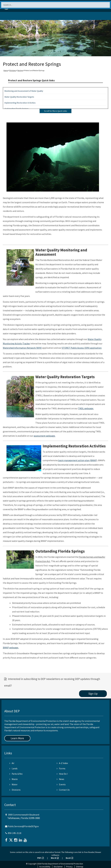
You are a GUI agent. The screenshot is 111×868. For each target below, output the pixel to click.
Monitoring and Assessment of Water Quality (24, 91)
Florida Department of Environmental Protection (62, 864)
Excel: (69, 858)
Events (61, 784)
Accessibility (45, 867)
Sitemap (80, 867)
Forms (61, 768)
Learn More (17, 738)
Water (13, 784)
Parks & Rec (16, 774)
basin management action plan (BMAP (77, 460)
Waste (14, 779)
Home (6, 70)
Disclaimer (58, 867)
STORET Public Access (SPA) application (82, 348)
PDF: (41, 858)
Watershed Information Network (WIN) (22, 348)
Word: (55, 858)
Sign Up (93, 694)
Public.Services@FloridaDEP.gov (23, 826)
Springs (20, 70)
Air (12, 763)
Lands (13, 768)
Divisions (13, 70)
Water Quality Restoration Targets (19, 97)
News (60, 779)
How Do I (62, 774)
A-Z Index (62, 763)
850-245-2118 (15, 833)
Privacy (69, 867)
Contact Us (63, 790)
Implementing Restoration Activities (20, 103)
